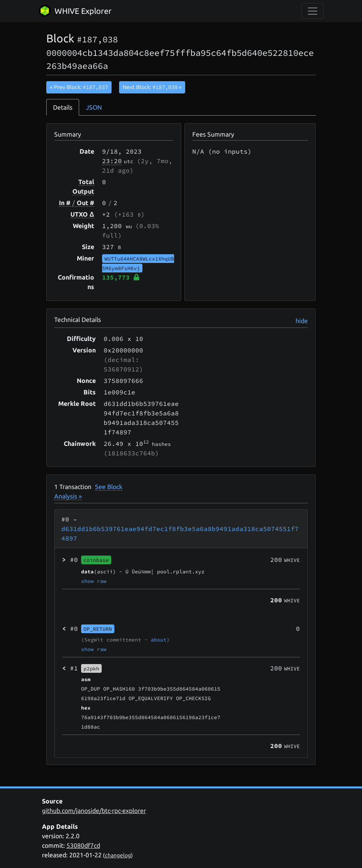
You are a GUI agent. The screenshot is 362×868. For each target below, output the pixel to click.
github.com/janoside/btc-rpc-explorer (94, 811)
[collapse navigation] (313, 11)
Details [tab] (63, 107)
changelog (118, 855)
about (159, 640)
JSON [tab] (94, 107)
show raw (94, 581)
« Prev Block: (79, 87)
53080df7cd (83, 845)
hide (302, 321)
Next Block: (152, 87)
